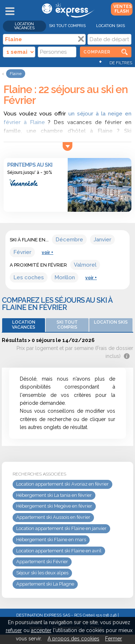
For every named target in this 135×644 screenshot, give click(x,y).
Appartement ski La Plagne (45, 584)
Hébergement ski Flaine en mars (51, 540)
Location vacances (24, 26)
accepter (41, 630)
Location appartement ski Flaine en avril (59, 551)
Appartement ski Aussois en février (53, 517)
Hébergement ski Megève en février (54, 506)
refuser (14, 630)
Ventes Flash (123, 9)
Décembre (69, 240)
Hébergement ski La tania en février (54, 495)
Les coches (29, 277)
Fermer (114, 639)
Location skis (111, 26)
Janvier (102, 240)
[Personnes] (57, 52)
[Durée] (19, 52)
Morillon (65, 277)
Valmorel (85, 265)
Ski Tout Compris (67, 26)
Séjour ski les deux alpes (42, 573)
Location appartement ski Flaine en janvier (61, 528)
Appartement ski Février (42, 562)
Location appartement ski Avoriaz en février (62, 484)
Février (22, 252)
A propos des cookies (73, 639)
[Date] (109, 39)
